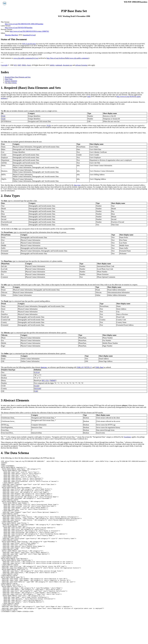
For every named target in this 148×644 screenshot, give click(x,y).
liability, (52, 65)
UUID (37, 386)
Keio (29, 65)
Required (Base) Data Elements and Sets (32, 88)
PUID (3, 116)
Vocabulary (127, 437)
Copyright (4, 65)
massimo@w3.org (29, 35)
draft (89, 96)
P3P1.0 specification (29, 44)
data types (77, 185)
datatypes (44, 367)
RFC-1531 (45, 380)
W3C (15, 65)
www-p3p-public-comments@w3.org (26, 58)
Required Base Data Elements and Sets (18, 77)
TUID (3, 119)
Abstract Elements (11, 81)
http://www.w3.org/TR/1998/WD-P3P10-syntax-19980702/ (29, 31)
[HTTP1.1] (88, 367)
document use (68, 65)
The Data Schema (11, 83)
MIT (20, 65)
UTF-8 (37, 372)
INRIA (24, 65)
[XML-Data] (99, 367)
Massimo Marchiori (11, 35)
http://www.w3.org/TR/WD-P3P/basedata (19, 28)
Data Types (9, 79)
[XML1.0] (80, 367)
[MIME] (53, 380)
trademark (59, 65)
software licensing (81, 65)
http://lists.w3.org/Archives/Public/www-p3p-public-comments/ (68, 58)
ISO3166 (38, 389)
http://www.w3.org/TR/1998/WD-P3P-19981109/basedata (24, 24)
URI (36, 391)
